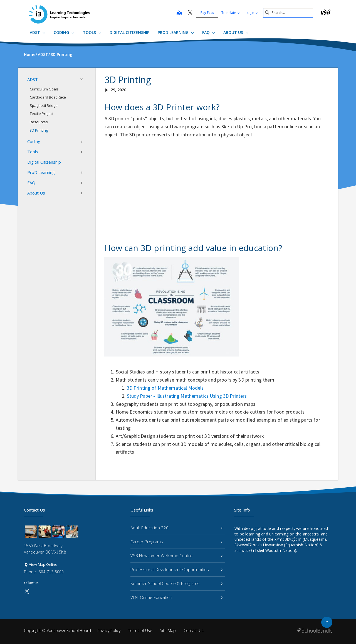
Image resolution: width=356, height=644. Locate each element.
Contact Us (194, 631)
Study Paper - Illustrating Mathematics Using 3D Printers (187, 396)
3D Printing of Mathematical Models (165, 388)
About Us (236, 32)
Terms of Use (140, 631)
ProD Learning (176, 32)
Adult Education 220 (176, 528)
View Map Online (43, 564)
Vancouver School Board (69, 631)
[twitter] (190, 13)
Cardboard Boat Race (48, 97)
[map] (179, 13)
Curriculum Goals (44, 89)
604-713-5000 (51, 572)
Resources (39, 122)
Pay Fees (207, 13)
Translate (231, 13)
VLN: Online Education (176, 597)
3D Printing (39, 130)
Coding (64, 32)
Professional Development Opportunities (176, 569)
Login (252, 13)
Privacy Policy (109, 631)
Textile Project (42, 114)
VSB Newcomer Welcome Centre (176, 555)
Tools (92, 32)
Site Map (168, 631)
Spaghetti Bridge (44, 105)
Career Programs (176, 542)
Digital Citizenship (129, 32)
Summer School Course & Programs (176, 583)
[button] (83, 79)
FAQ (209, 32)
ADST (38, 32)
